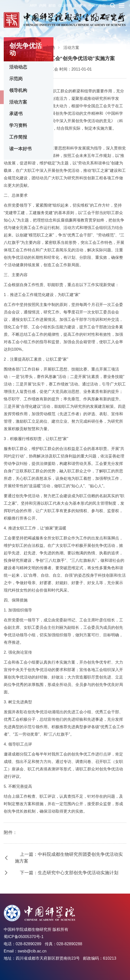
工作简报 (18, 137)
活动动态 (18, 67)
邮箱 (52, 5)
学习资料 (18, 125)
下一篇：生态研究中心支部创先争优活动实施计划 (69, 873)
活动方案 (18, 102)
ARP (33, 5)
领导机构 (18, 90)
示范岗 (16, 79)
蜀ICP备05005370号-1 (24, 937)
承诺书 (16, 114)
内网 (43, 5)
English (80, 5)
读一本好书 (20, 149)
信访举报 (65, 5)
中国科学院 (97, 5)
